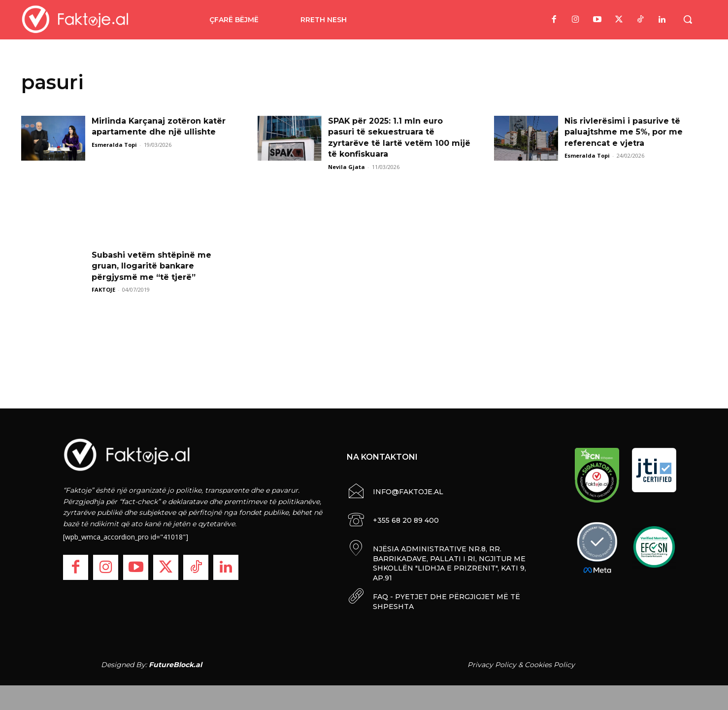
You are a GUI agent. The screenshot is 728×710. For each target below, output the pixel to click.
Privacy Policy (492, 665)
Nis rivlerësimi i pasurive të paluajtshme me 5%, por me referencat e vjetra (624, 132)
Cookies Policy (550, 665)
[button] (688, 19)
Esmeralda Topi (114, 145)
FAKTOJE (103, 289)
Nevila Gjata (347, 167)
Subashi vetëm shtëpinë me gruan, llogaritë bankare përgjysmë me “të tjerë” (151, 266)
